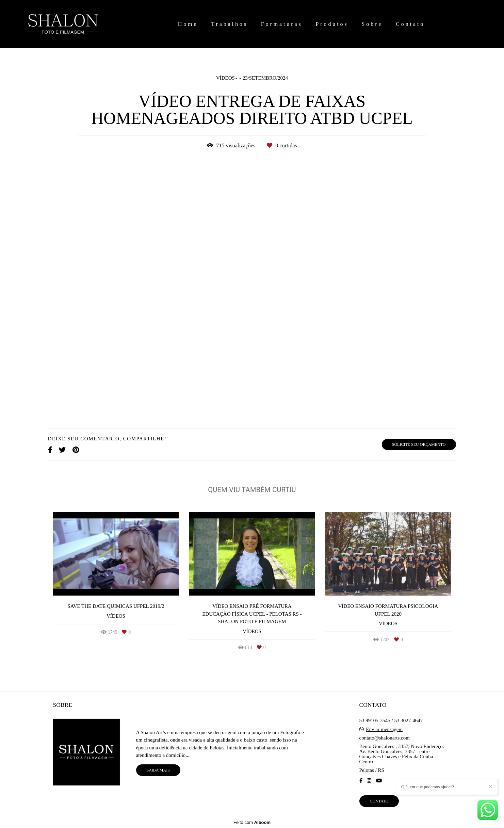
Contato (410, 24)
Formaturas (282, 24)
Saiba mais (158, 770)
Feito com (252, 822)
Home (188, 24)
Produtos (332, 24)
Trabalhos (229, 24)
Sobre (372, 24)
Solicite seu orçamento (419, 444)
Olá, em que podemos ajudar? (428, 787)
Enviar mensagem (384, 729)
